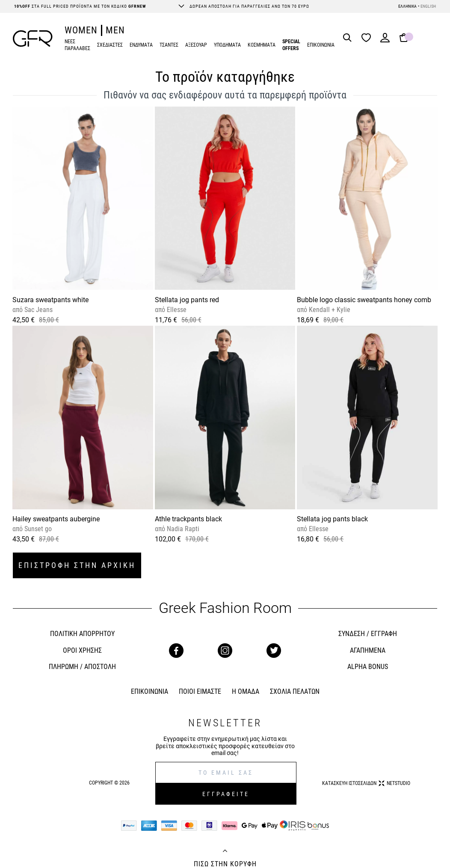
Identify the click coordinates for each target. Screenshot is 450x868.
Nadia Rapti (182, 529)
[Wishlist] (368, 38)
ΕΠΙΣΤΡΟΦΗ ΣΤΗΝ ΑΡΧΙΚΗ (77, 565)
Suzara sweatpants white (50, 300)
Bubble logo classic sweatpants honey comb (364, 300)
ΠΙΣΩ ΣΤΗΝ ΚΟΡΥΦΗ (225, 864)
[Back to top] (225, 852)
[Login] (385, 40)
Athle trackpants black (188, 519)
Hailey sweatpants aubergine (56, 519)
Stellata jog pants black (332, 519)
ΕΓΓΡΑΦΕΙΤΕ (226, 794)
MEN (115, 30)
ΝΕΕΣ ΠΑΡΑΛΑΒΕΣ (77, 45)
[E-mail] (226, 773)
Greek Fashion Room (225, 608)
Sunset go (37, 529)
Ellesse (176, 310)
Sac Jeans (38, 310)
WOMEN (81, 30)
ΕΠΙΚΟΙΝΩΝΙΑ (321, 45)
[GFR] (33, 39)
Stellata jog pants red (187, 300)
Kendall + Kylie (329, 310)
